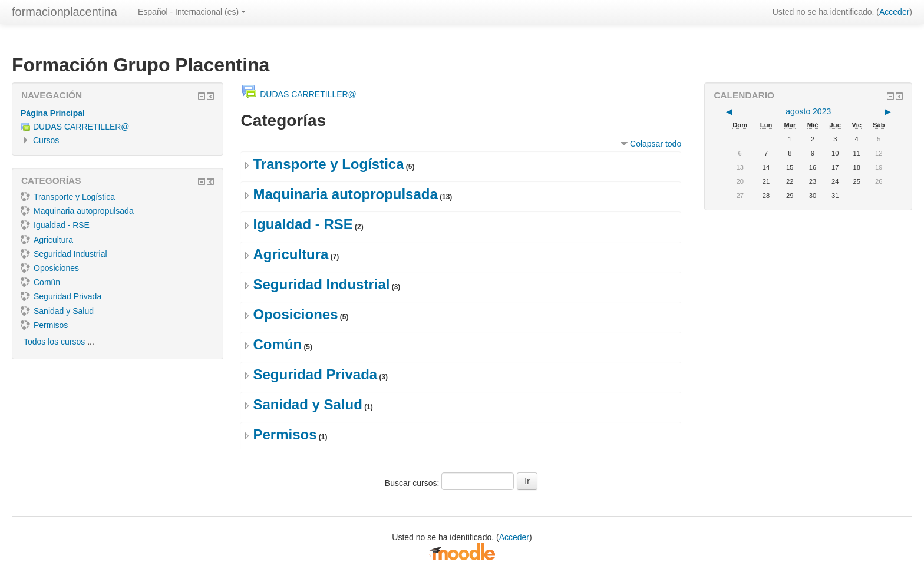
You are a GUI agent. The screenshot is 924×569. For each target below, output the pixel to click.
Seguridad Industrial (321, 284)
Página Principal (53, 113)
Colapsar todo (656, 144)
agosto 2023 (808, 111)
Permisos (285, 434)
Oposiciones (295, 314)
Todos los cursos (54, 342)
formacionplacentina (65, 12)
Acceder (894, 12)
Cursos (46, 140)
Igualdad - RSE (303, 224)
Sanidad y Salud (307, 404)
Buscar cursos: (413, 483)
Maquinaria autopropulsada (345, 194)
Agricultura (291, 254)
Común (277, 344)
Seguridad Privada (315, 374)
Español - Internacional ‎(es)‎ (192, 12)
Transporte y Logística (328, 164)
